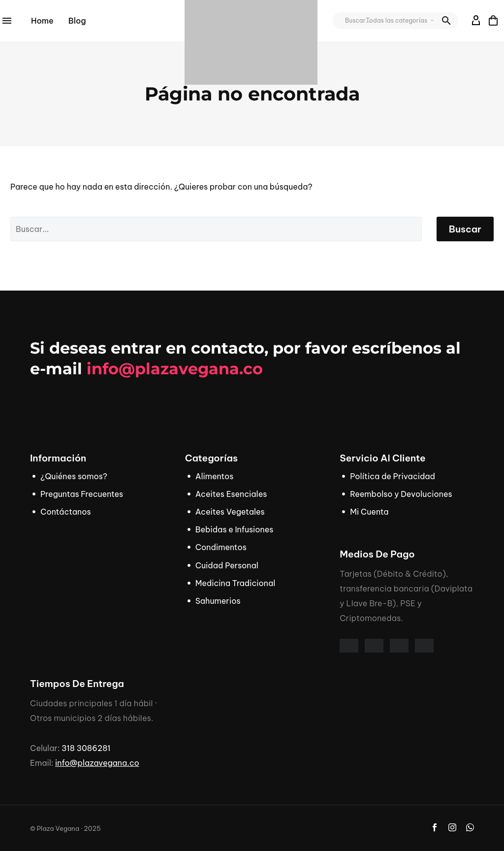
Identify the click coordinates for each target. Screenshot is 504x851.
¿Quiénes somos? (74, 476)
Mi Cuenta (369, 512)
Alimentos (215, 476)
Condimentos (221, 547)
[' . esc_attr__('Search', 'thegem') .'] (216, 229)
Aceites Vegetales (230, 512)
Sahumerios (218, 601)
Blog (77, 21)
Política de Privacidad (393, 476)
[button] (446, 21)
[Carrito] (493, 21)
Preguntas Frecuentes (82, 494)
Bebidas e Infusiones (235, 529)
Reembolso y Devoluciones (401, 494)
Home (42, 21)
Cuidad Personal (227, 565)
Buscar (465, 229)
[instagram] (452, 827)
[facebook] (435, 827)
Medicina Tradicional (236, 583)
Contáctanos (66, 512)
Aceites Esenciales (231, 494)
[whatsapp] (470, 827)
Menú (7, 21)
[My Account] (476, 21)
